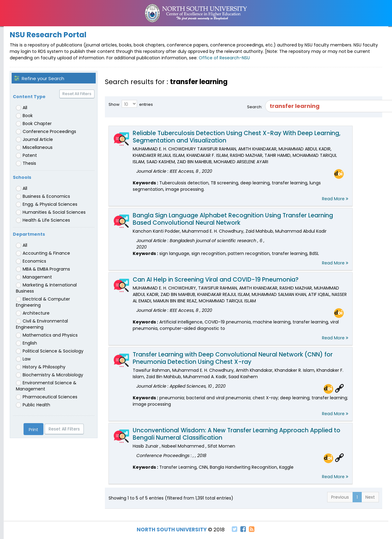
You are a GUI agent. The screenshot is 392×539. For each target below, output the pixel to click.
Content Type (29, 97)
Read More (335, 199)
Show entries (131, 104)
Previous (340, 497)
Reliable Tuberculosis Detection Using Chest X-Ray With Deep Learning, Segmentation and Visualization (237, 137)
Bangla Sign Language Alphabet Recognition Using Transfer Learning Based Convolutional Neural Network (233, 219)
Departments (29, 234)
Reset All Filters (77, 94)
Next (370, 497)
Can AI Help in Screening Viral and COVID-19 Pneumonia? (216, 280)
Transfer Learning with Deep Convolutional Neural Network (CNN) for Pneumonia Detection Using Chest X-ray (233, 358)
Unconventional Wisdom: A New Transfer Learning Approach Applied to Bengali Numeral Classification (237, 434)
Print (33, 430)
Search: (313, 106)
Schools (22, 177)
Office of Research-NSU (224, 58)
